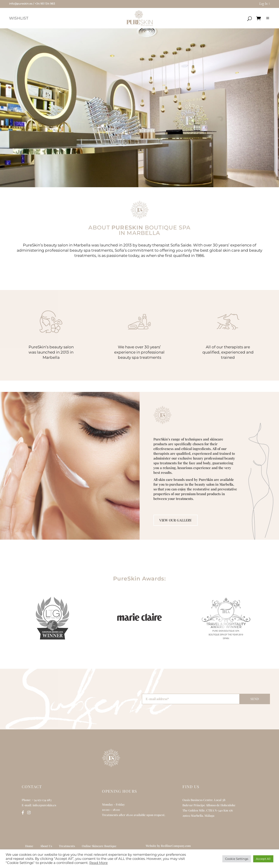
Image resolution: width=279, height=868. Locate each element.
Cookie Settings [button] (237, 859)
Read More (98, 863)
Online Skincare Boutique (99, 846)
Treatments (67, 846)
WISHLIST (19, 18)
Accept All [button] (263, 859)
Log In (263, 4)
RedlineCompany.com (176, 846)
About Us (46, 846)
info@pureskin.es (21, 4)
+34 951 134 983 (45, 4)
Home (29, 846)
